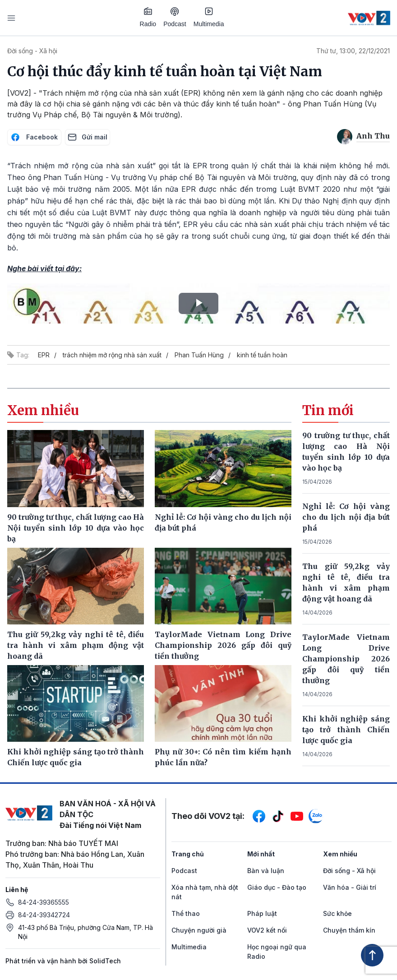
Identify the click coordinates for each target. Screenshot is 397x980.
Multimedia (209, 17)
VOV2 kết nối (267, 930)
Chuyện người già (199, 930)
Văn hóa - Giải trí (350, 887)
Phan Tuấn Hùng (199, 355)
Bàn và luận (266, 871)
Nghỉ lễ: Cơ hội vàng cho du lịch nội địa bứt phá (346, 517)
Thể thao (186, 913)
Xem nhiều (340, 854)
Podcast (175, 17)
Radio (148, 17)
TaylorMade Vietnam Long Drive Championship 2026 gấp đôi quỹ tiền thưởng (346, 659)
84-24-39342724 (44, 915)
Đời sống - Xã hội (32, 51)
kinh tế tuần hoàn (262, 355)
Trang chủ (188, 854)
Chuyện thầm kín (349, 930)
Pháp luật (262, 913)
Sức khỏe (337, 913)
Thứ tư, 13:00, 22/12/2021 (353, 51)
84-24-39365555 (44, 902)
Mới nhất (261, 854)
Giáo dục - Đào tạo (277, 887)
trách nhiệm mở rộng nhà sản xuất (112, 355)
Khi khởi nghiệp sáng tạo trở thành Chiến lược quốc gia (346, 730)
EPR (44, 355)
